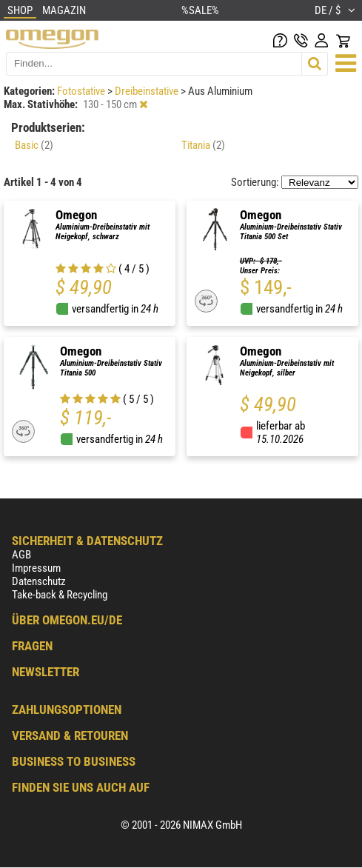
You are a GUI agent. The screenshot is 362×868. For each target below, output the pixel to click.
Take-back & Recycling (60, 595)
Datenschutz (39, 581)
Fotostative (82, 91)
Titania (203, 145)
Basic (34, 145)
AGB (21, 555)
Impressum (36, 568)
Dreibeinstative (148, 91)
